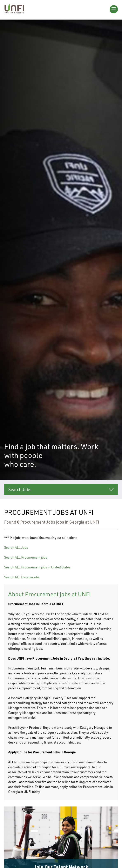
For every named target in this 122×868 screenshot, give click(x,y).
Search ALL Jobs (16, 547)
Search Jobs (20, 489)
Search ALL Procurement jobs (26, 557)
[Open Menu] (114, 9)
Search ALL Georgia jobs (22, 577)
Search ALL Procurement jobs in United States (37, 567)
